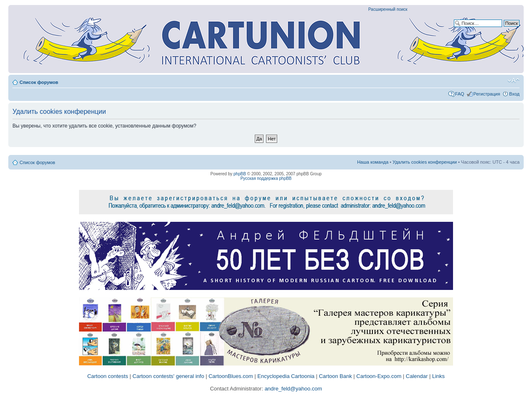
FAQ (460, 94)
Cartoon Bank (335, 376)
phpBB (240, 174)
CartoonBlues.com (231, 376)
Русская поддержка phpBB (266, 178)
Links (438, 376)
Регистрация (487, 94)
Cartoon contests (108, 376)
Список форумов (39, 82)
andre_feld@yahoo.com (293, 389)
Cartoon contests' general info (168, 376)
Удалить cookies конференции (425, 162)
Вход (514, 94)
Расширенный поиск (388, 9)
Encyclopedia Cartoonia (286, 376)
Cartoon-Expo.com (379, 376)
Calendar (417, 376)
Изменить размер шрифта (514, 81)
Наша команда (373, 162)
